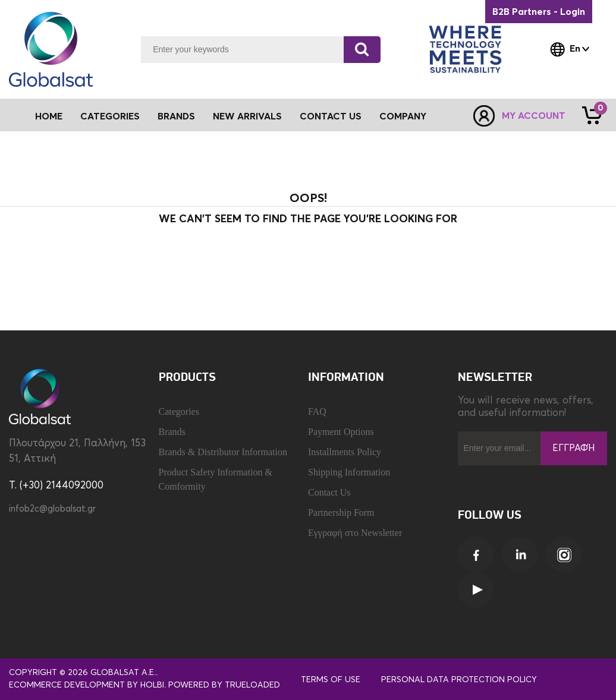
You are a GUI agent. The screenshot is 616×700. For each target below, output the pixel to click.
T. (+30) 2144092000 (56, 486)
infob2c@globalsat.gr (52, 509)
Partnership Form (341, 513)
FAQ (317, 412)
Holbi (152, 685)
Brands (176, 116)
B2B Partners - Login (539, 12)
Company (403, 116)
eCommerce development (67, 685)
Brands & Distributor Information (223, 452)
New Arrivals (247, 116)
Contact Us (331, 116)
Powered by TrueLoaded (224, 685)
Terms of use (331, 680)
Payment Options (341, 432)
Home (49, 116)
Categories (179, 412)
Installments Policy (345, 452)
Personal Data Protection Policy (459, 680)
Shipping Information (349, 472)
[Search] (362, 50)
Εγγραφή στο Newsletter (355, 533)
